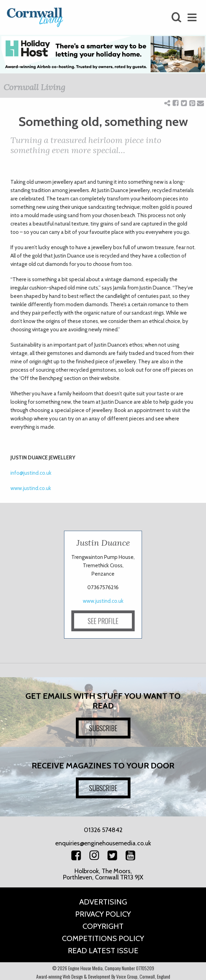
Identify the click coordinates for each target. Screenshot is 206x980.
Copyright (103, 926)
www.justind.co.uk (31, 488)
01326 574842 (103, 830)
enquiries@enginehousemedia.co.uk (103, 843)
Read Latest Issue (103, 951)
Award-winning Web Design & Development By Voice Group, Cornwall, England (103, 976)
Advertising (103, 902)
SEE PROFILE (103, 621)
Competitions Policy (103, 938)
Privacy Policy (103, 914)
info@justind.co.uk (31, 473)
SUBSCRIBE (103, 728)
